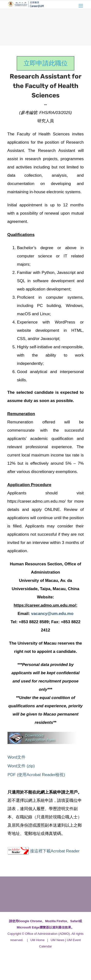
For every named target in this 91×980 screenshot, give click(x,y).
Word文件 (17, 757)
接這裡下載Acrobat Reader (55, 851)
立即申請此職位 (46, 63)
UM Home (37, 940)
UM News (58, 940)
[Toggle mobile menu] (81, 6)
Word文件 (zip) (21, 766)
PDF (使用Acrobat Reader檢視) (36, 775)
